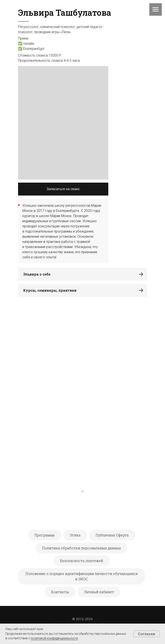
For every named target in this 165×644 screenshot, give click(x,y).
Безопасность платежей (82, 561)
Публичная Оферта (112, 535)
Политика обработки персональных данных (81, 548)
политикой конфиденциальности (54, 638)
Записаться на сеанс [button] (63, 189)
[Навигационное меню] (156, 9)
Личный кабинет (99, 592)
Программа (45, 535)
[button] (82, 274)
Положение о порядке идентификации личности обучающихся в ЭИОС (82, 576)
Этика (75, 535)
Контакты (60, 592)
